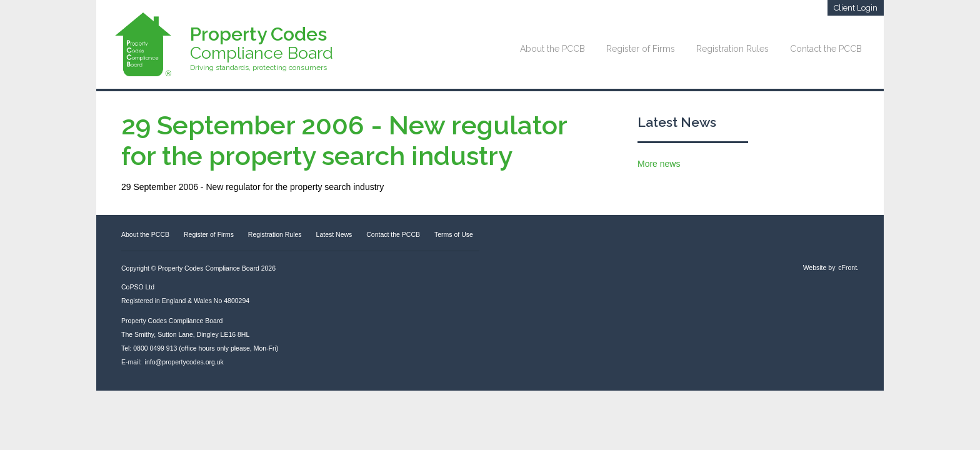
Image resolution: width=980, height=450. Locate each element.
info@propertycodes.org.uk (184, 362)
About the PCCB (552, 49)
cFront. (848, 267)
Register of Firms (641, 49)
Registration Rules (732, 49)
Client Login (856, 8)
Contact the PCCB (826, 49)
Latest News (677, 122)
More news (659, 164)
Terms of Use (454, 234)
